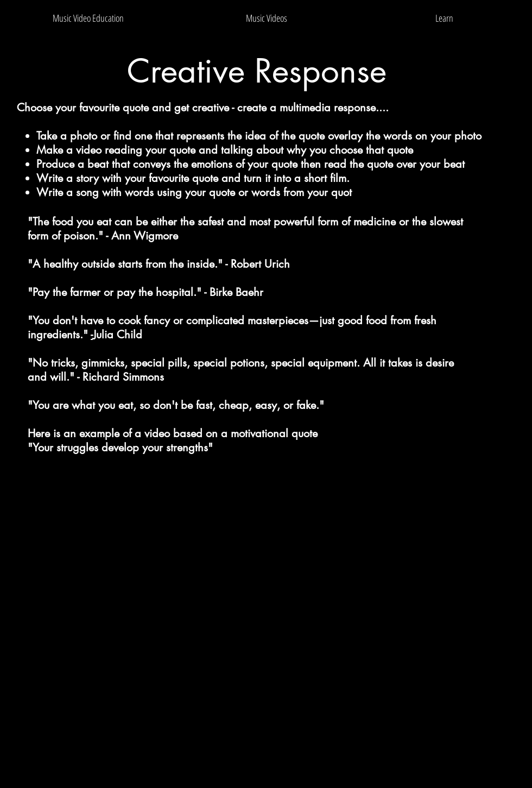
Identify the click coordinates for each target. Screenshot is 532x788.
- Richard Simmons (121, 377)
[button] (267, 18)
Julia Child (118, 335)
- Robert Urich (258, 264)
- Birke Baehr (234, 292)
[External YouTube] (266, 620)
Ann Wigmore (145, 236)
